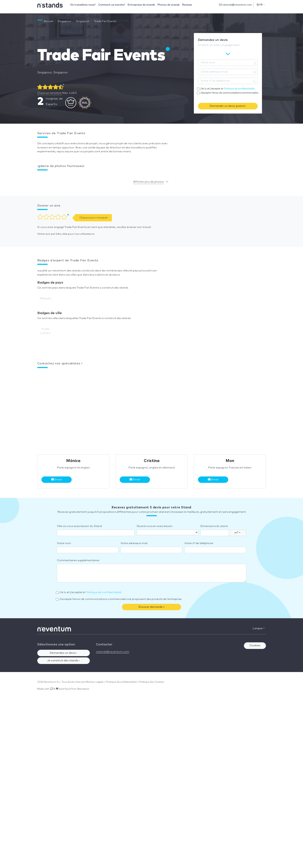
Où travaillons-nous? (83, 5)
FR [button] (261, 5)
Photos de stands (169, 5)
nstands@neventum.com (236, 5)
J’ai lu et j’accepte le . (228, 89)
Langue (259, 628)
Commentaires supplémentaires (78, 560)
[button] (37, 177)
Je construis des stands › (63, 661)
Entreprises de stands (141, 5)
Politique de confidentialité (239, 89)
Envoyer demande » (152, 607)
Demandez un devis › (63, 653)
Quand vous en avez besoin (154, 526)
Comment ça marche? (112, 5)
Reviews (187, 5)
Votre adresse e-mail (134, 543)
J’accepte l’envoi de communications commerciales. (229, 93)
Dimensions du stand (214, 526)
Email (57, 480)
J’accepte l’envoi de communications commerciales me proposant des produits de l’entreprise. (121, 599)
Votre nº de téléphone (199, 543)
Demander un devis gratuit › (228, 106)
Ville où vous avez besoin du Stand (79, 526)
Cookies (255, 646)
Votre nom (64, 543)
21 (50, 93)
